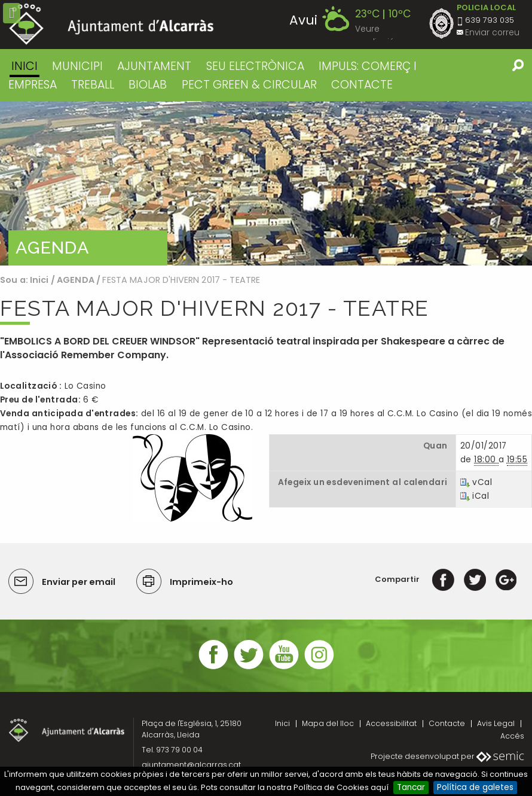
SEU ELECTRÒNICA (255, 66)
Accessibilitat (391, 723)
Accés (512, 736)
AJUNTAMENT (154, 66)
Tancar (411, 787)
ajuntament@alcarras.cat (191, 765)
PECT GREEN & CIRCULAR (249, 85)
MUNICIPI (77, 66)
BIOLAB (148, 85)
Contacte (447, 723)
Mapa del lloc (328, 723)
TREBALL (93, 85)
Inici (25, 66)
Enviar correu (492, 33)
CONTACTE (362, 85)
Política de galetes (475, 787)
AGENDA (76, 280)
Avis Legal (496, 723)
